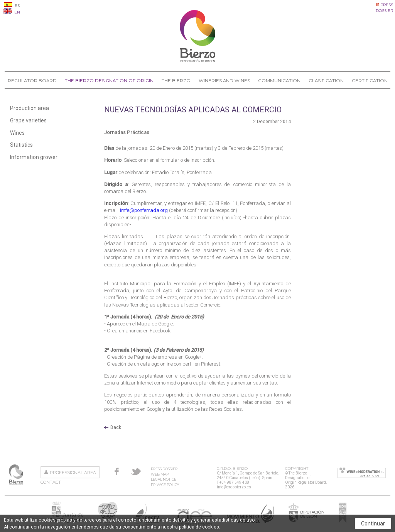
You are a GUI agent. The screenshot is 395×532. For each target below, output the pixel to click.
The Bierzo (176, 81)
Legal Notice (164, 479)
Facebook (117, 471)
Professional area (73, 473)
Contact (51, 482)
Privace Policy (165, 485)
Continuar (373, 524)
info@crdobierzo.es (234, 487)
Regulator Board (32, 81)
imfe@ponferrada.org (144, 210)
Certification (370, 81)
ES (12, 6)
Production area (30, 108)
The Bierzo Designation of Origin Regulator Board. (17, 475)
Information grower (34, 157)
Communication (279, 81)
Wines (17, 133)
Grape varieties (28, 120)
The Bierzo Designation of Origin (109, 81)
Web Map (160, 474)
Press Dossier (164, 469)
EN (12, 12)
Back (116, 427)
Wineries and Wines (224, 81)
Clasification (326, 81)
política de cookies (199, 527)
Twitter (136, 471)
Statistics (21, 145)
